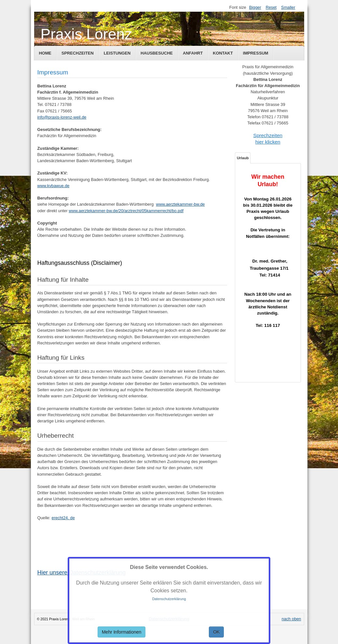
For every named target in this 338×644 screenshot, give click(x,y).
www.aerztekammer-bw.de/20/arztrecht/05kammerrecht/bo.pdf (126, 211)
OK (216, 632)
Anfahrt (193, 53)
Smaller (288, 7)
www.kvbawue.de (54, 186)
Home (45, 53)
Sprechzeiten (78, 53)
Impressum (256, 53)
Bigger (255, 7)
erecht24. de (63, 518)
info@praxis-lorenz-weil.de (62, 117)
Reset (271, 7)
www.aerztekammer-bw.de (180, 204)
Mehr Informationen (122, 632)
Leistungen (117, 53)
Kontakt (223, 53)
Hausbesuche (157, 53)
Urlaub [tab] (243, 158)
